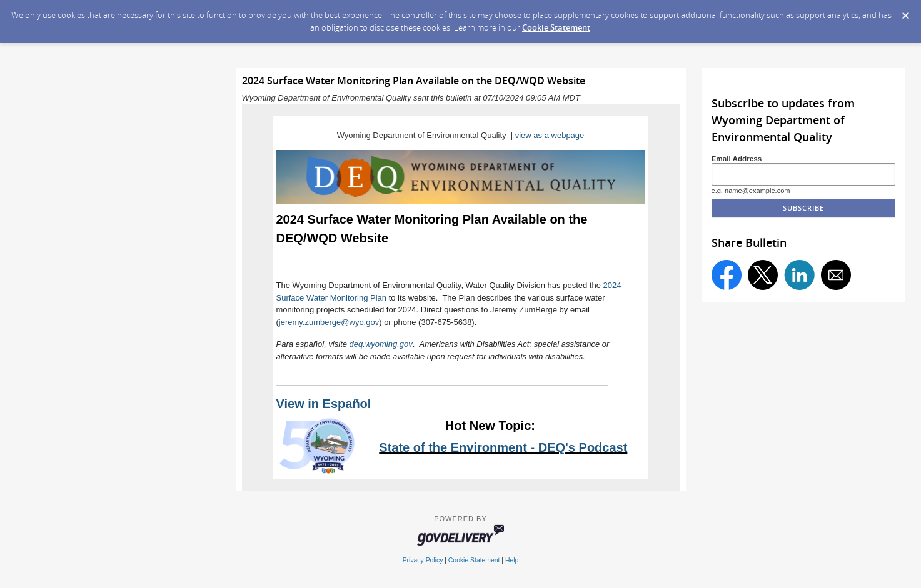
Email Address (737, 158)
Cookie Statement (556, 27)
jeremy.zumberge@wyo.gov (329, 322)
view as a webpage (550, 135)
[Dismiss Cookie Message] (905, 12)
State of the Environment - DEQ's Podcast (503, 447)
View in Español (324, 404)
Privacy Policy (423, 560)
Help (512, 560)
